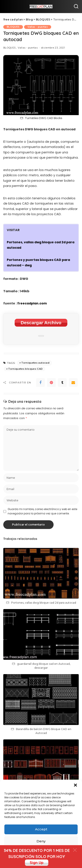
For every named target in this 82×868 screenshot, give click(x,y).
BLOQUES (13, 27)
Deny (41, 841)
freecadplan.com (32, 303)
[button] (75, 785)
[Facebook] (40, 383)
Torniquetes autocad (35, 363)
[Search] (76, 7)
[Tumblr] (62, 383)
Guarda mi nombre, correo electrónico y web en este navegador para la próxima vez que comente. (42, 511)
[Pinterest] (51, 383)
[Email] (73, 383)
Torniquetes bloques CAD (25, 369)
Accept (41, 829)
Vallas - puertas (38, 27)
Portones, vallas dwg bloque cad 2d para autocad (44, 603)
